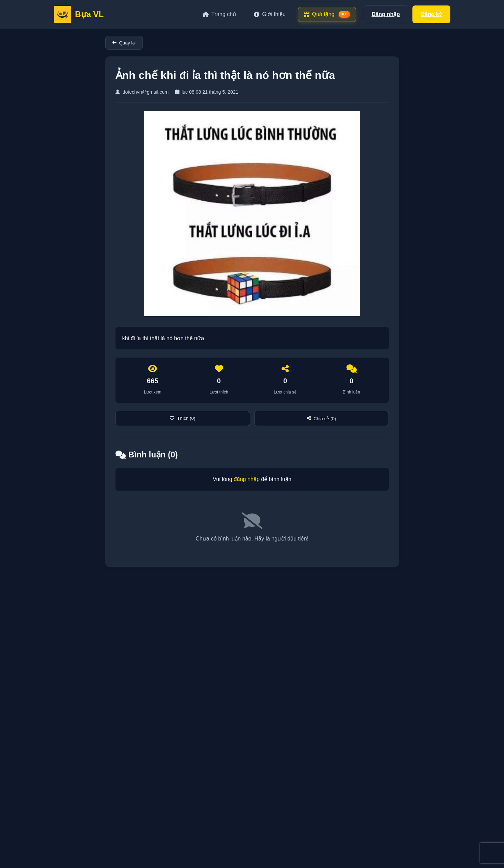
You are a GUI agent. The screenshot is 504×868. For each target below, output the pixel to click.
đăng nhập (247, 479)
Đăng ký (431, 14)
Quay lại (124, 43)
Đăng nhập (386, 14)
